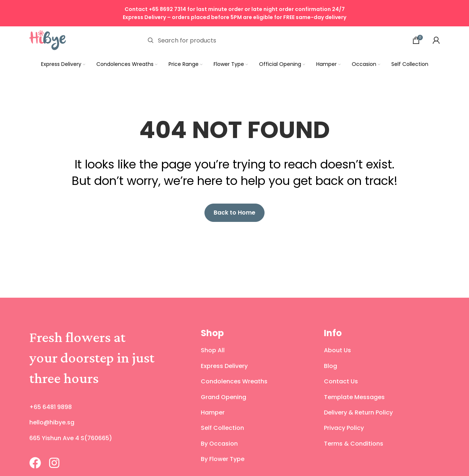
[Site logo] (48, 40)
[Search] (239, 40)
